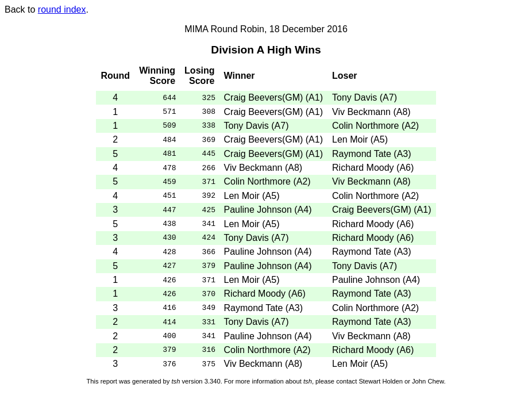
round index (62, 9)
